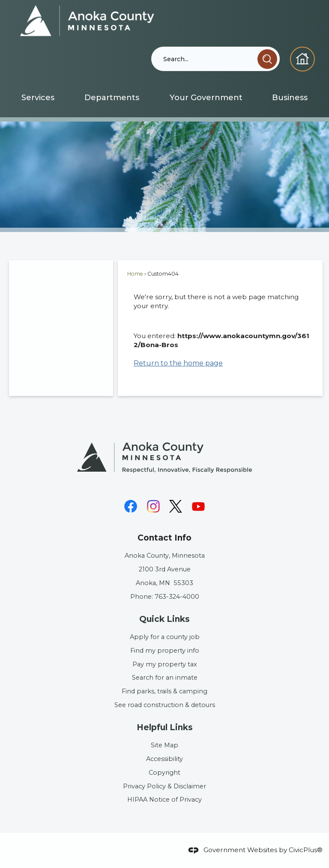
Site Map (164, 745)
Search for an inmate (165, 678)
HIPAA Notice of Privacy (164, 800)
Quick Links (164, 619)
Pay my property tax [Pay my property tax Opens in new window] (165, 664)
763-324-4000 (177, 597)
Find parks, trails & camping (164, 691)
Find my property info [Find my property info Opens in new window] (165, 651)
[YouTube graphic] (198, 506)
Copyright (164, 773)
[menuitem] (38, 98)
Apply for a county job (165, 637)
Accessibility (164, 759)
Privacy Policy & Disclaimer (164, 786)
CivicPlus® (306, 850)
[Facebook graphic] (131, 506)
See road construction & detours (165, 705)
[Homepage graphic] (302, 59)
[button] (267, 59)
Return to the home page (178, 363)
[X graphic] (176, 506)
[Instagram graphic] (153, 506)
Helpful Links (165, 727)
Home (135, 274)
